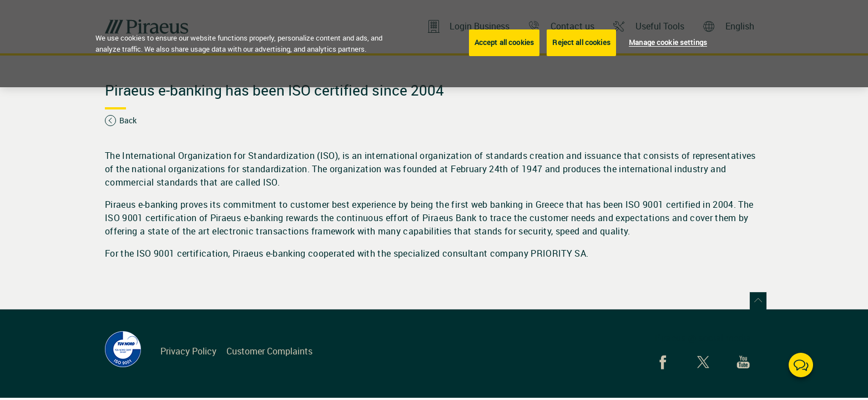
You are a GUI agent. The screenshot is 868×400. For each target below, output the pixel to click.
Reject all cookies (581, 42)
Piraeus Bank (450, 218)
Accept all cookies (504, 42)
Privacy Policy (188, 351)
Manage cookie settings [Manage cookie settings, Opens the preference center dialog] (668, 42)
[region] (434, 44)
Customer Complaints (269, 351)
